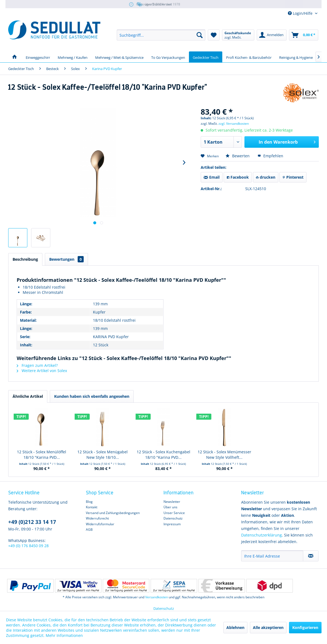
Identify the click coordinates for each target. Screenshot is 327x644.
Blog (89, 502)
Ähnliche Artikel (28, 396)
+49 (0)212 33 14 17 (32, 522)
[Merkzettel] (214, 35)
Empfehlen (270, 156)
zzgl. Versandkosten (234, 124)
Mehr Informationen (64, 635)
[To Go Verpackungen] (168, 57)
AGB (89, 530)
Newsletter (172, 502)
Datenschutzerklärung (262, 535)
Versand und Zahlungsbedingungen (113, 513)
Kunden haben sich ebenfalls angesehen (92, 396)
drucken (266, 177)
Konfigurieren (305, 627)
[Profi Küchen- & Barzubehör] (249, 57)
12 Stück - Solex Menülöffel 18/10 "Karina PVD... (42, 455)
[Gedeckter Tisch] (206, 57)
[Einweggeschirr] (38, 57)
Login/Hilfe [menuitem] (301, 13)
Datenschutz (173, 518)
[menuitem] (161, 35)
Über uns (170, 507)
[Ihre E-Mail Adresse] (272, 556)
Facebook (238, 177)
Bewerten (238, 156)
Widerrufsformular (100, 524)
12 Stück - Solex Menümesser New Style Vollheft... (224, 455)
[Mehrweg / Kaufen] (73, 57)
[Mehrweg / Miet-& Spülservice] (119, 57)
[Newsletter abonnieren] (311, 556)
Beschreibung (25, 259)
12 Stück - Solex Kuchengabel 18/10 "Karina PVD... (163, 455)
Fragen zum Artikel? (37, 365)
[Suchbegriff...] (161, 35)
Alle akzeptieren (268, 627)
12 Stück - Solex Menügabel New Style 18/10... (103, 455)
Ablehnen (235, 627)
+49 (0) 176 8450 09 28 (28, 546)
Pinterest (293, 177)
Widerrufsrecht (97, 518)
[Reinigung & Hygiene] (296, 57)
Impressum (172, 524)
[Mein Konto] (272, 35)
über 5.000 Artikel (154, 5)
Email (212, 177)
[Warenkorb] (304, 35)
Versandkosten (157, 597)
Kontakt (92, 507)
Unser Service (174, 513)
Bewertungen (66, 259)
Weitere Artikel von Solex (42, 371)
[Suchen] (200, 35)
